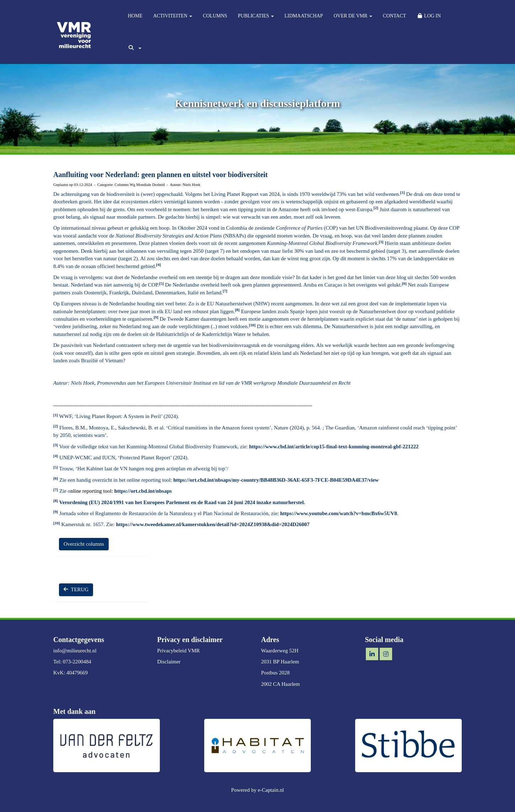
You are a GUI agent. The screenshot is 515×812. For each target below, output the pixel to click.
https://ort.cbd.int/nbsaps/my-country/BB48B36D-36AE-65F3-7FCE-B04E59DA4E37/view (276, 480)
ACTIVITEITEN (173, 16)
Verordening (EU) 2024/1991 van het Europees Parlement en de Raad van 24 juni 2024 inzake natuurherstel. (181, 502)
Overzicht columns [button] (84, 544)
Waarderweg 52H (280, 651)
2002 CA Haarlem (280, 684)
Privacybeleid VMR (179, 651)
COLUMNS (215, 16)
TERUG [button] (76, 589)
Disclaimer (169, 662)
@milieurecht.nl (75, 651)
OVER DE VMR (353, 16)
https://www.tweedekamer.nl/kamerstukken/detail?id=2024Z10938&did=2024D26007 (213, 524)
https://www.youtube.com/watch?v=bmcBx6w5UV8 (339, 513)
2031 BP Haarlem (280, 662)
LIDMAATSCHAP (304, 16)
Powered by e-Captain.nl (258, 790)
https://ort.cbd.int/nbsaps (143, 491)
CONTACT (394, 16)
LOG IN (429, 16)
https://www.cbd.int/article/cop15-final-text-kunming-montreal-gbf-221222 (334, 447)
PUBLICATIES (256, 16)
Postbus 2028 (275, 673)
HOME (135, 16)
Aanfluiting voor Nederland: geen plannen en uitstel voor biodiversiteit (161, 175)
